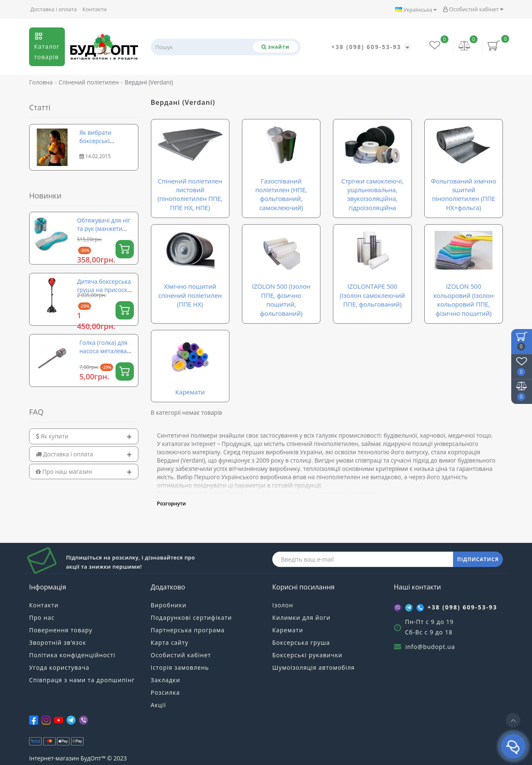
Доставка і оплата (54, 9)
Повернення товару (61, 630)
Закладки (166, 680)
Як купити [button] (84, 436)
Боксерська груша (301, 642)
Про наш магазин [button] (84, 472)
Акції (159, 705)
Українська (416, 10)
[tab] (84, 436)
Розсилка (165, 692)
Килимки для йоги (301, 618)
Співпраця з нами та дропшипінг (82, 680)
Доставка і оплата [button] (84, 454)
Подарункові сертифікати (191, 618)
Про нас (42, 618)
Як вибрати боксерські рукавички (95, 141)
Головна (41, 82)
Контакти (94, 9)
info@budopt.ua (430, 647)
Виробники (169, 605)
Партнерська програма (188, 630)
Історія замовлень (180, 667)
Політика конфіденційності (72, 655)
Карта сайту (170, 642)
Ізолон (283, 605)
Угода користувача (59, 667)
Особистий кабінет (473, 9)
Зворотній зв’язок (58, 642)
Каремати (288, 630)
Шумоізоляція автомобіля (313, 667)
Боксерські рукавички (307, 655)
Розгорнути (172, 504)
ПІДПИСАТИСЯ (478, 559)
